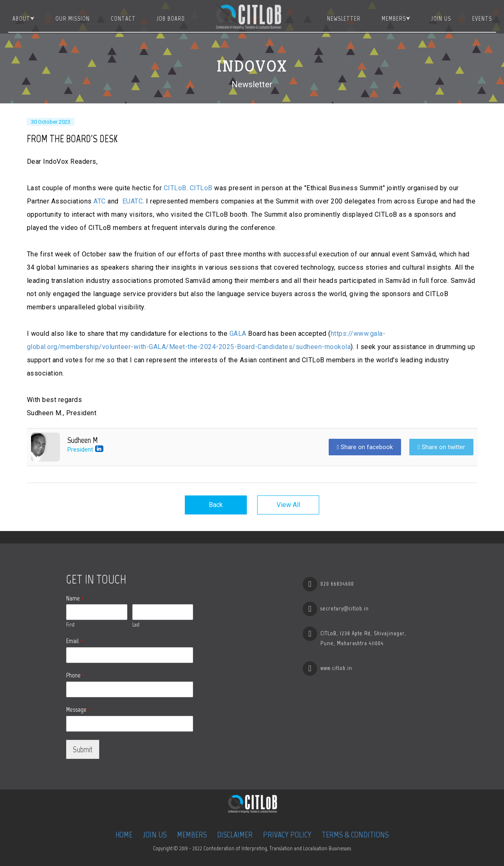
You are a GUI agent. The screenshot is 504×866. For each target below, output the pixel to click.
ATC (100, 201)
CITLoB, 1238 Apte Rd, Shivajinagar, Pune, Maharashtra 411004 (363, 638)
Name (75, 598)
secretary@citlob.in (345, 609)
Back (216, 505)
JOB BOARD (171, 19)
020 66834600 (337, 584)
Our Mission (73, 19)
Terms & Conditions (355, 835)
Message (78, 709)
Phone (75, 675)
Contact (123, 19)
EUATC (133, 201)
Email (74, 641)
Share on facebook (365, 447)
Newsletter (344, 19)
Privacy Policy (287, 835)
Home (124, 835)
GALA (239, 334)
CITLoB (175, 188)
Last (136, 625)
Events (482, 19)
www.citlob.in (336, 668)
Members (394, 19)
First (70, 625)
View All (288, 505)
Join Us (441, 19)
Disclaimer (235, 835)
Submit (83, 749)
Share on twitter (441, 447)
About (21, 19)
